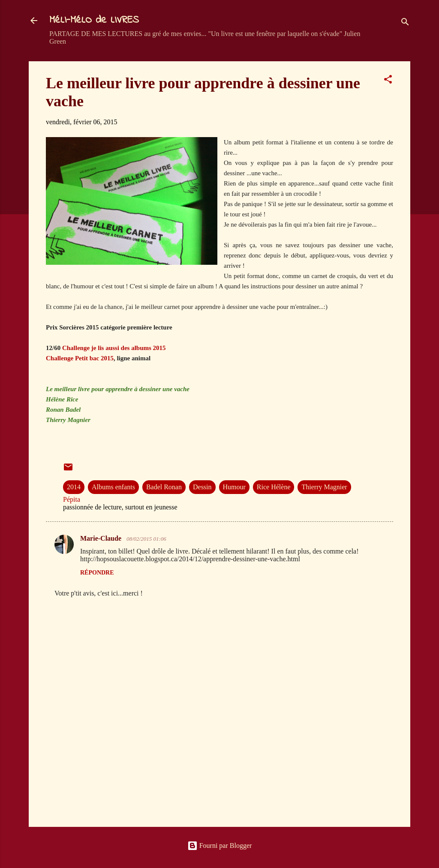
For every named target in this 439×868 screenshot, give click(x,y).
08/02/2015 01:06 (146, 539)
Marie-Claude (102, 538)
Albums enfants (113, 487)
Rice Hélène (274, 487)
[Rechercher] (405, 23)
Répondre (97, 573)
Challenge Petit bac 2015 (80, 358)
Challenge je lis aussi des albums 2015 (114, 348)
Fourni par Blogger (220, 846)
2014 (74, 487)
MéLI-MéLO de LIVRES (94, 20)
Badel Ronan (164, 487)
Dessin (202, 487)
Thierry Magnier (324, 487)
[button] (388, 81)
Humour (234, 487)
